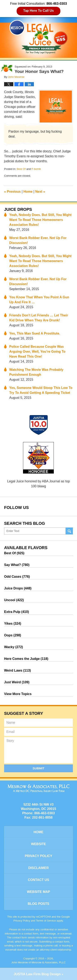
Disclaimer (39, 868)
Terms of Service (46, 921)
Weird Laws (17, 670)
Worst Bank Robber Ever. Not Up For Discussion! (38, 240)
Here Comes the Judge (26, 659)
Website (38, 844)
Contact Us (39, 880)
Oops (13, 635)
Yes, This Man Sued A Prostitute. (35, 333)
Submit (39, 768)
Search (69, 531)
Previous (12, 192)
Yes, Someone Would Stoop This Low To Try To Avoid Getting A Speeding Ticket (41, 390)
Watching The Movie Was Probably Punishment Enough (36, 372)
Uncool (14, 600)
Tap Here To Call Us (38, 11)
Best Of (21, 169)
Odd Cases (17, 577)
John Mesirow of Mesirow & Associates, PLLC (38, 962)
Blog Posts (38, 904)
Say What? (17, 565)
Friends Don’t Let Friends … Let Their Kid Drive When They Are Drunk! (39, 318)
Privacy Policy (39, 856)
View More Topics (18, 694)
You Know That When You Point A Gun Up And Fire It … (39, 300)
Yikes (13, 624)
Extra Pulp (17, 612)
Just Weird (17, 682)
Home (28, 192)
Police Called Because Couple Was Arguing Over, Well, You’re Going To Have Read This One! (37, 352)
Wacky (14, 647)
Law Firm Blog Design (37, 974)
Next (40, 192)
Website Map (38, 892)
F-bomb (36, 169)
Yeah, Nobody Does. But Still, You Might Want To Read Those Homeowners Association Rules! (40, 220)
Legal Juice (39, 37)
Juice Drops (18, 209)
